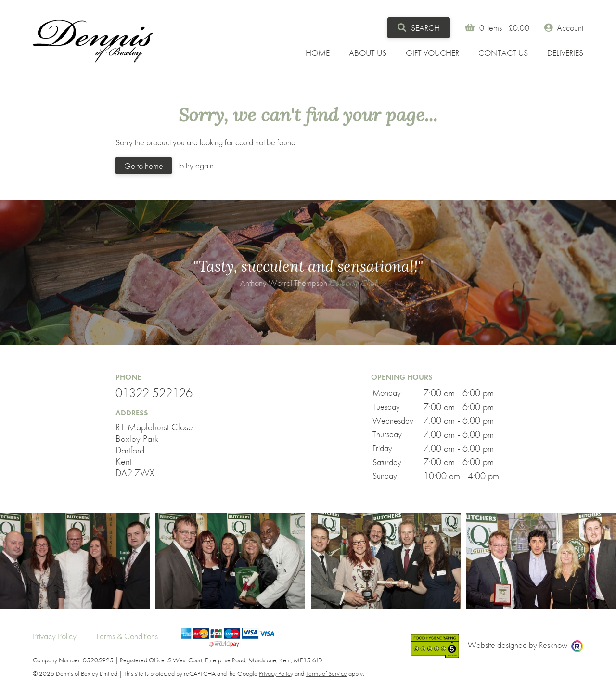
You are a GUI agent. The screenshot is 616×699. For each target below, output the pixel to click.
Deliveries (565, 53)
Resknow (553, 645)
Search (418, 28)
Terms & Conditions (127, 636)
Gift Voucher (432, 53)
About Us (368, 53)
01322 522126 (154, 393)
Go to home (144, 166)
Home (318, 53)
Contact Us (503, 53)
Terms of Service (326, 673)
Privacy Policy (55, 636)
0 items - (505, 28)
